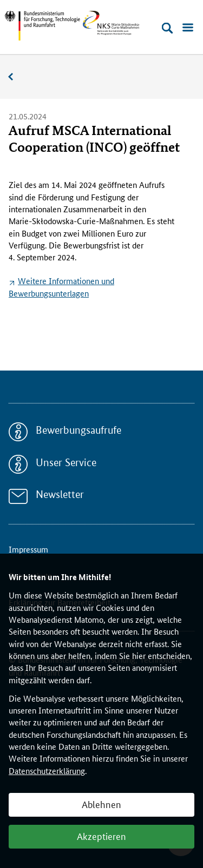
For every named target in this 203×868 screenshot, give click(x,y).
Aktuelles (16, 77)
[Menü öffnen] (188, 28)
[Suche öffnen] (167, 28)
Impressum (28, 549)
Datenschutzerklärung (47, 771)
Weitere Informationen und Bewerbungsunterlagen (61, 287)
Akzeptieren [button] (101, 836)
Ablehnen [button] (101, 804)
